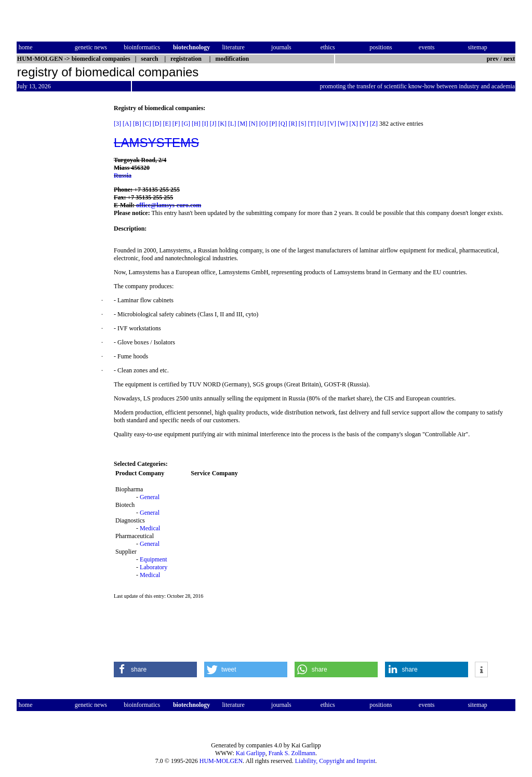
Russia (123, 176)
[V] (332, 124)
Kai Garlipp (251, 753)
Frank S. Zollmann (292, 753)
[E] (167, 124)
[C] (147, 124)
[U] (322, 124)
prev (493, 59)
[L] (232, 124)
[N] (253, 124)
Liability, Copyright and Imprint (335, 761)
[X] (354, 124)
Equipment (154, 559)
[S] (303, 124)
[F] (176, 124)
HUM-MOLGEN (221, 761)
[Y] (364, 124)
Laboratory (154, 567)
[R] (293, 124)
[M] (242, 124)
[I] (205, 124)
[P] (273, 124)
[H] (196, 124)
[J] (213, 124)
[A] (127, 124)
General (150, 497)
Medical (150, 528)
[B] (137, 124)
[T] (311, 124)
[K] (222, 124)
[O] (264, 124)
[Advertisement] (60, 260)
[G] (186, 124)
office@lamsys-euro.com (169, 205)
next (509, 59)
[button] (155, 669)
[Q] (283, 124)
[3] (117, 124)
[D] (157, 124)
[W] (343, 124)
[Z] (374, 124)
